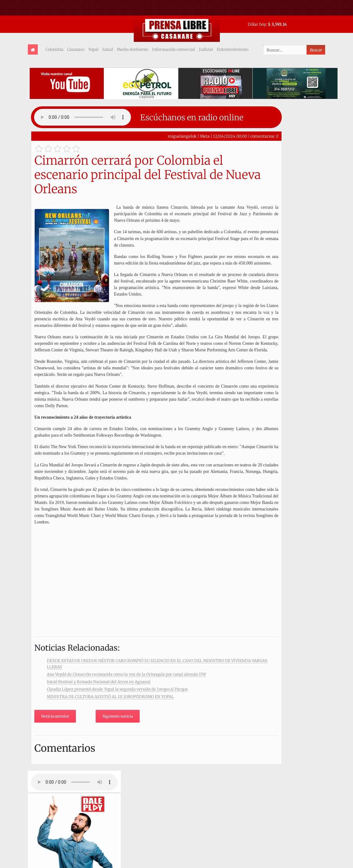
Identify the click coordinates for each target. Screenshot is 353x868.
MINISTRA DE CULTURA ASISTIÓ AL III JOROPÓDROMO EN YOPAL (110, 697)
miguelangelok (182, 136)
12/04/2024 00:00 (230, 136)
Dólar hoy (257, 24)
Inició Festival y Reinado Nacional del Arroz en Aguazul (99, 682)
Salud (108, 49)
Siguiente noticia (118, 716)
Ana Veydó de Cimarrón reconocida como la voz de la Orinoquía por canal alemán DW (126, 674)
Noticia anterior (55, 716)
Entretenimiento (233, 49)
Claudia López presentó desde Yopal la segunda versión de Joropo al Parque (117, 689)
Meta (205, 136)
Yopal (93, 49)
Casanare (76, 49)
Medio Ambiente (133, 49)
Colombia (54, 49)
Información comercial (174, 49)
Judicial (206, 49)
